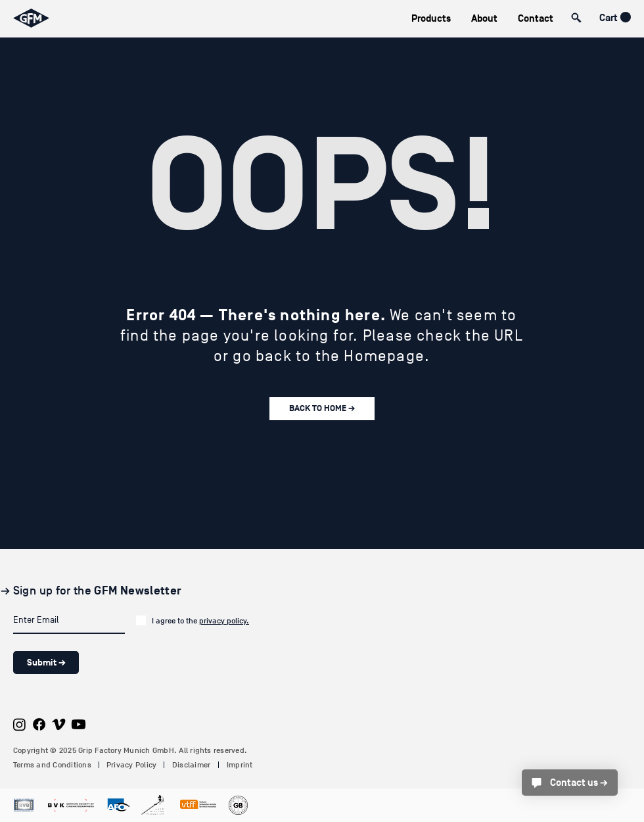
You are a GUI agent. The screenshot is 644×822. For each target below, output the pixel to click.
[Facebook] (39, 724)
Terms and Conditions (52, 765)
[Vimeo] (59, 724)
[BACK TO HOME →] (322, 409)
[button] (431, 19)
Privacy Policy (131, 765)
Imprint (240, 765)
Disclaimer (191, 765)
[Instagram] (19, 724)
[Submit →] (46, 663)
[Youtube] (79, 724)
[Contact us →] (570, 783)
